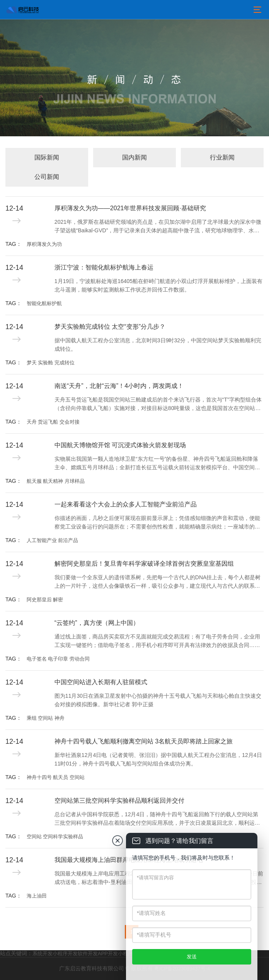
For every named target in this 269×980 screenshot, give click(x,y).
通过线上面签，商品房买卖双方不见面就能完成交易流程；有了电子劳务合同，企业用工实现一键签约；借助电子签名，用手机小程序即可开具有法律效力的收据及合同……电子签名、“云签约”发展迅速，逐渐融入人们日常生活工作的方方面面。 (157, 642)
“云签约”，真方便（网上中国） (97, 623)
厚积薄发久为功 (44, 244)
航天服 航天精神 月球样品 (56, 481)
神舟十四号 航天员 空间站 (56, 777)
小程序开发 (65, 953)
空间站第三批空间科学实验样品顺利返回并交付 (119, 801)
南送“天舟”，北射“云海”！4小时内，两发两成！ (119, 386)
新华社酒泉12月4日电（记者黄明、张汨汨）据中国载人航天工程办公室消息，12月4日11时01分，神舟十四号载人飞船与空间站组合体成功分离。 (158, 759)
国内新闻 (134, 157)
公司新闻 (47, 177)
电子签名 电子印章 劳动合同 (58, 659)
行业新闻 (222, 157)
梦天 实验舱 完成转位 (51, 363)
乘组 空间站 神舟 (46, 718)
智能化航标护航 (44, 303)
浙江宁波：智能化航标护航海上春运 (104, 267)
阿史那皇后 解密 (45, 600)
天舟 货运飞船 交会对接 (53, 422)
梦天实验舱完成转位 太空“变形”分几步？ (110, 327)
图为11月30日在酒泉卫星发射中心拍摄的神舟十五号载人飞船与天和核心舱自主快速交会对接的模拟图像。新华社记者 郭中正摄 (158, 700)
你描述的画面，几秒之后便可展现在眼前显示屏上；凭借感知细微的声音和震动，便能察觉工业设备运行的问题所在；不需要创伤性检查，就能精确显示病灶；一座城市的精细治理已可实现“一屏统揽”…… (157, 523)
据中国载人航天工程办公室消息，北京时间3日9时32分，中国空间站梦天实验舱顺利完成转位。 (158, 345)
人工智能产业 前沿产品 (53, 540)
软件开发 (88, 953)
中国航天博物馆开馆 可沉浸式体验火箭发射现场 (120, 445)
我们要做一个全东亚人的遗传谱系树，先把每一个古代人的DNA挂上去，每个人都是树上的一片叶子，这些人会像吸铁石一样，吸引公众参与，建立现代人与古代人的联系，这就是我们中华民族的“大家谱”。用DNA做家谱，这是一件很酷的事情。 (158, 582)
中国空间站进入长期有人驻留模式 (101, 682)
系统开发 (43, 953)
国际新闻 (47, 157)
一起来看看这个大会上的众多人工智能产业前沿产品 (126, 504)
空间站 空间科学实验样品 (55, 837)
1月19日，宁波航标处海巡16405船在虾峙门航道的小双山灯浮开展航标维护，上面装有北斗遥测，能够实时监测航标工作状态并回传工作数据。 (158, 285)
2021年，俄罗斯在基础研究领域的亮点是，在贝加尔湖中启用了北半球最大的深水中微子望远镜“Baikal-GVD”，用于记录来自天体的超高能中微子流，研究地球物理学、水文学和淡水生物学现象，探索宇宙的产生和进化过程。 (158, 227)
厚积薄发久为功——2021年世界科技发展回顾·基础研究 (130, 208)
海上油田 (37, 896)
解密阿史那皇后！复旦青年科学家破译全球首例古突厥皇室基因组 (144, 564)
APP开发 (108, 953)
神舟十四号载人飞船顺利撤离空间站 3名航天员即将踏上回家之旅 (144, 741)
